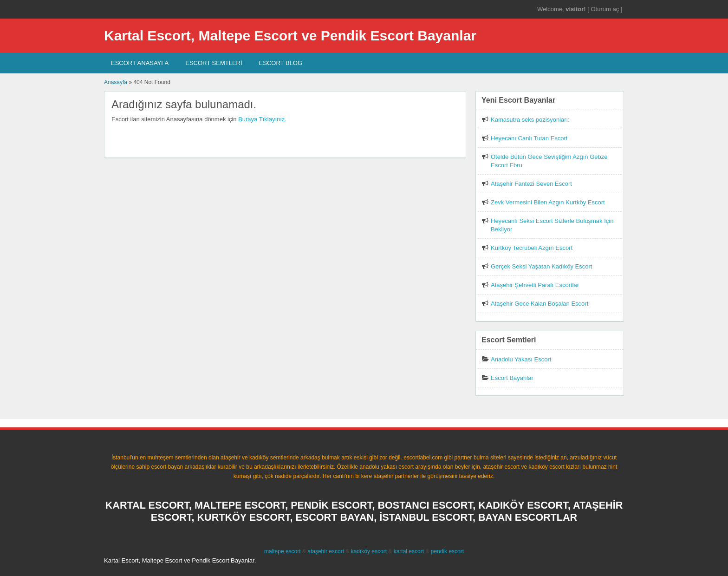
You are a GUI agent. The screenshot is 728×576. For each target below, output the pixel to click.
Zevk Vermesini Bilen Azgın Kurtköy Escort (548, 202)
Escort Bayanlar (512, 378)
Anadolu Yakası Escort (521, 359)
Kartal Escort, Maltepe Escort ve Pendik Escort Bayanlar (290, 36)
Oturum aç (605, 9)
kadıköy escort (369, 551)
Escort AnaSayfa (140, 63)
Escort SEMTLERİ (214, 63)
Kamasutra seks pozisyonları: (530, 120)
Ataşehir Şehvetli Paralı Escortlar (535, 285)
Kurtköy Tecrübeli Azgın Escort (532, 248)
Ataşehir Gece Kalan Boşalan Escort (539, 304)
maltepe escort (283, 551)
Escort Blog (281, 63)
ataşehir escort (326, 551)
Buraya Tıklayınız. (262, 119)
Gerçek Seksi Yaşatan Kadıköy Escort (541, 266)
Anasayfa (116, 82)
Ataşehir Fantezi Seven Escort (531, 184)
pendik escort (447, 551)
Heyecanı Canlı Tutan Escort (529, 138)
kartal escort (409, 551)
